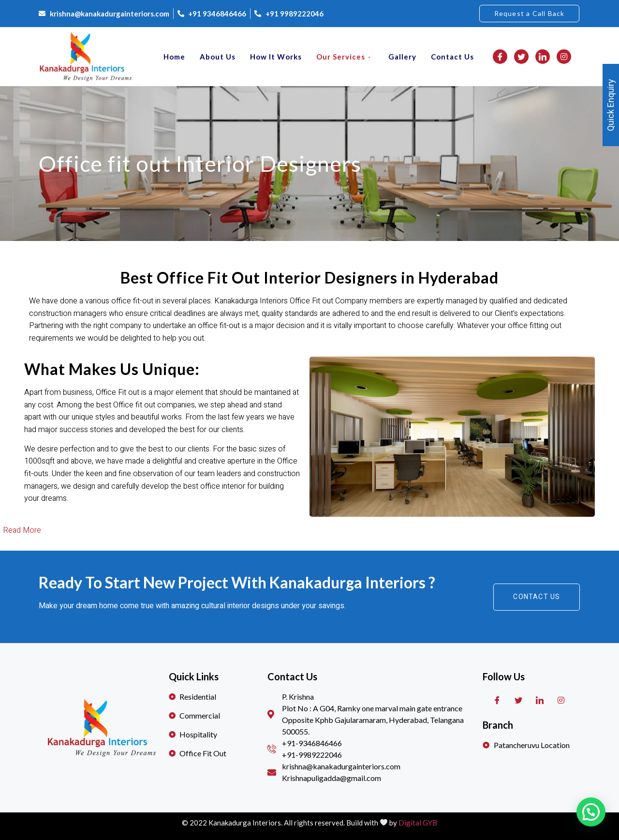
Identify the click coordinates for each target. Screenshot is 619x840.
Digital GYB (418, 823)
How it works (276, 57)
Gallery (402, 57)
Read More (22, 530)
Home (174, 57)
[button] (530, 14)
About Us (218, 57)
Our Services (345, 57)
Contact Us (452, 57)
